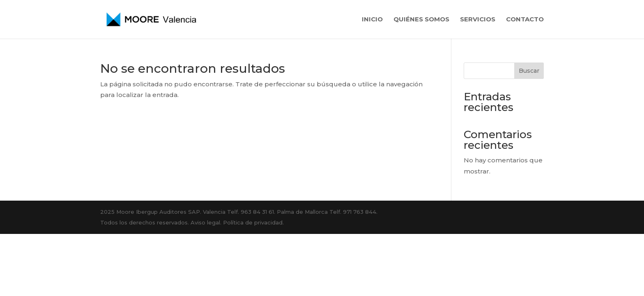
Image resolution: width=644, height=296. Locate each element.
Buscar (529, 71)
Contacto (525, 20)
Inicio (372, 20)
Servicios (478, 20)
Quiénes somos (421, 20)
